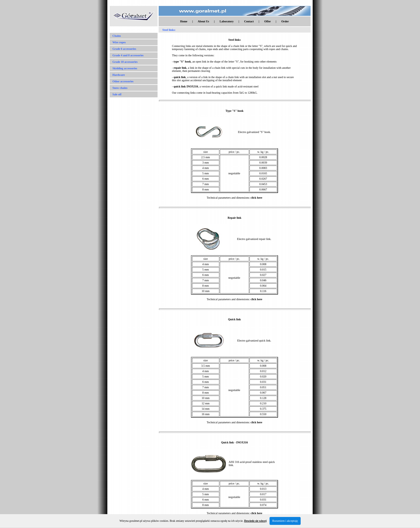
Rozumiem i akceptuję (285, 521)
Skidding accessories (125, 68)
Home (184, 21)
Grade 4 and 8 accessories (128, 55)
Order (285, 21)
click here (256, 198)
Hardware (119, 75)
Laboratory (226, 21)
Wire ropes (119, 42)
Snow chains (120, 88)
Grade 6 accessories (124, 49)
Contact (249, 21)
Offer (267, 21)
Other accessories (123, 81)
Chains (117, 36)
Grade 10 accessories (125, 62)
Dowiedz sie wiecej (255, 521)
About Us (203, 21)
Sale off (117, 94)
